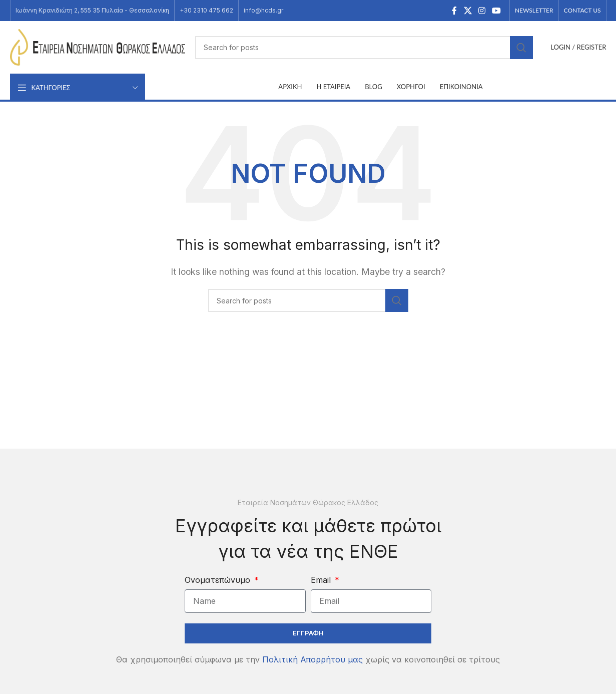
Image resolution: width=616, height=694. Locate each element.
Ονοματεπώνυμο (219, 580)
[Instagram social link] (482, 11)
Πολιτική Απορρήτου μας (313, 659)
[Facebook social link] (454, 11)
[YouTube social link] (497, 11)
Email (322, 580)
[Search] (364, 48)
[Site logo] (98, 47)
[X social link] (468, 11)
